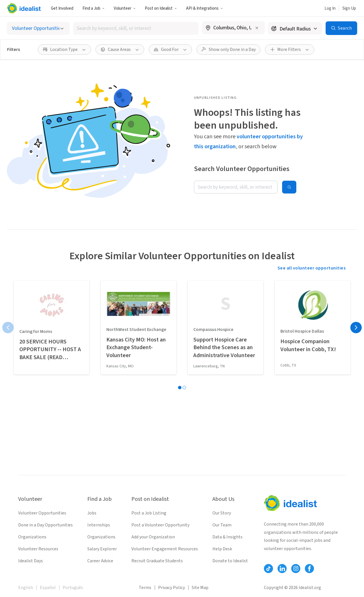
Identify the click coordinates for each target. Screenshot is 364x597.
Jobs (92, 513)
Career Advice (100, 561)
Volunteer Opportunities (42, 513)
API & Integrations (204, 8)
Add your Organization (153, 537)
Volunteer (125, 8)
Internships (99, 525)
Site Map (200, 588)
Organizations (32, 537)
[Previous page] (8, 328)
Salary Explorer (102, 549)
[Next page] (356, 328)
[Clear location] (257, 28)
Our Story (222, 513)
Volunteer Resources (38, 549)
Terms (145, 588)
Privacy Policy (171, 588)
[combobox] (136, 28)
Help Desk (222, 549)
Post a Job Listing (149, 513)
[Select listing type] (38, 28)
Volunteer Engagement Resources (165, 549)
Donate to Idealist (230, 561)
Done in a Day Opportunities (45, 525)
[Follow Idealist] (268, 569)
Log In (330, 8)
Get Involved (62, 8)
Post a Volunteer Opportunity (160, 525)
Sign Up (349, 8)
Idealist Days (31, 561)
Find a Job (94, 8)
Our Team (222, 525)
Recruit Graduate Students (157, 561)
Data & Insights (227, 537)
